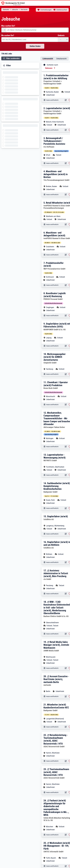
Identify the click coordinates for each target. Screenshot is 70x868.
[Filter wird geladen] (4, 77)
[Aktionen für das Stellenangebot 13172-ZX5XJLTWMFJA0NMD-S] (66, 130)
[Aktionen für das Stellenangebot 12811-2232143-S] (66, 792)
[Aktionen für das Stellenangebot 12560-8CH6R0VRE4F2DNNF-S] (66, 508)
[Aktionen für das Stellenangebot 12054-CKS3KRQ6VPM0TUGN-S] (66, 224)
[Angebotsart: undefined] (4, 30)
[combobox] (37, 30)
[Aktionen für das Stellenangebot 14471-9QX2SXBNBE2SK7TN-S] (66, 195)
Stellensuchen (62, 10)
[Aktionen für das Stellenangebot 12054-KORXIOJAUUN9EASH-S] (66, 255)
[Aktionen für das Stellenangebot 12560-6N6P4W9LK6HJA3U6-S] (66, 727)
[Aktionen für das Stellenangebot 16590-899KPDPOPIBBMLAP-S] (66, 285)
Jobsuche (15, 10)
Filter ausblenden (13, 58)
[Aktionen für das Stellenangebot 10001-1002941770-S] (66, 405)
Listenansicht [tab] (48, 59)
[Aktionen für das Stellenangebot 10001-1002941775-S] (66, 163)
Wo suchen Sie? (8, 35)
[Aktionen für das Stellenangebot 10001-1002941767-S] (66, 475)
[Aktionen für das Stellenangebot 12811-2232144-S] (66, 761)
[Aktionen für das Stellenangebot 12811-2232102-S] (66, 697)
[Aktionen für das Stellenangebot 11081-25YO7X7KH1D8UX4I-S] (66, 346)
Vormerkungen (46, 10)
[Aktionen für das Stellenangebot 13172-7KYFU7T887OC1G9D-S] (66, 100)
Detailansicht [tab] (61, 59)
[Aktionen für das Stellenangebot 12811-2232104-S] (66, 668)
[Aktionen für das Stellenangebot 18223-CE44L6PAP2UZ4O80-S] (66, 316)
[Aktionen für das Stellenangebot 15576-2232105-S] (66, 562)
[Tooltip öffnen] (44, 65)
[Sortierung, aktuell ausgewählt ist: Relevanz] (50, 68)
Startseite (6, 10)
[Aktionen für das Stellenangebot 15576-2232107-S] (66, 534)
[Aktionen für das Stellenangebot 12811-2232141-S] (66, 835)
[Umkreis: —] (63, 40)
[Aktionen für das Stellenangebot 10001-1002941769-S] (66, 447)
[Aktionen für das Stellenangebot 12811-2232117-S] (66, 594)
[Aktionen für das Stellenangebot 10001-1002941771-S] (66, 374)
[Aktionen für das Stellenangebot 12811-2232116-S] (66, 634)
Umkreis (61, 35)
